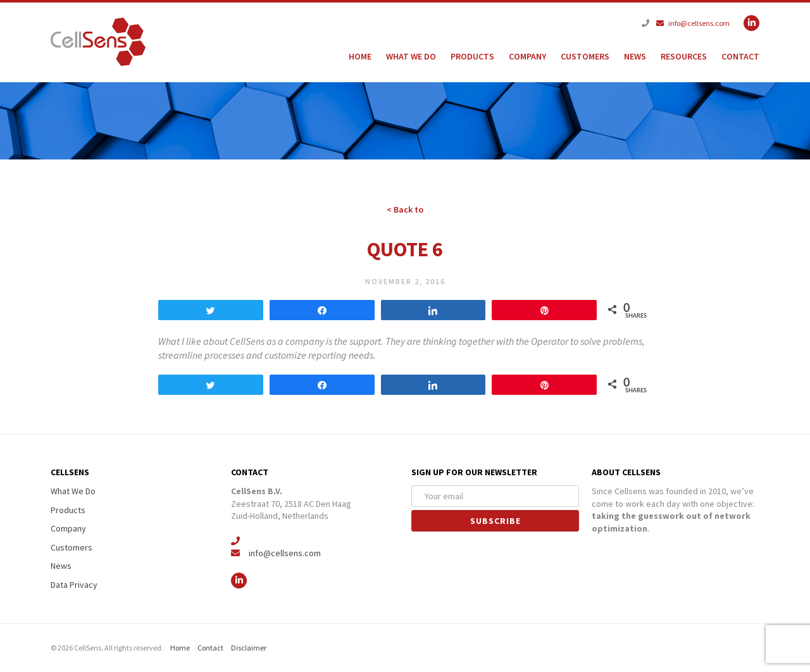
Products (472, 56)
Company (527, 56)
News (635, 56)
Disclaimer (249, 648)
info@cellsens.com (693, 23)
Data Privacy (74, 585)
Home (360, 56)
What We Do (411, 56)
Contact (740, 56)
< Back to (405, 209)
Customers (585, 56)
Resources (684, 56)
